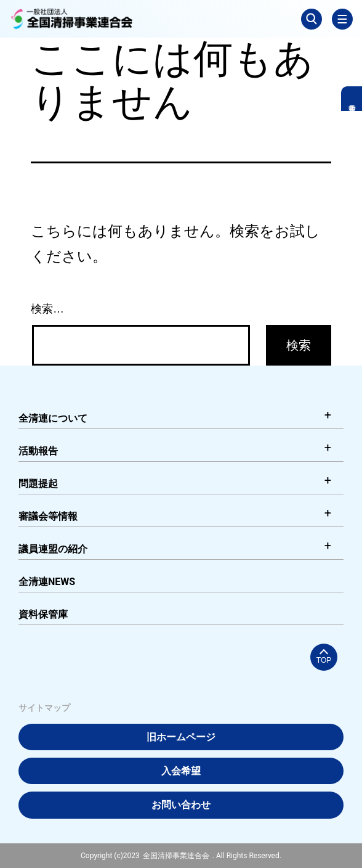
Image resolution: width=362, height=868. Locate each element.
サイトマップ (44, 708)
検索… (47, 309)
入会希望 (181, 771)
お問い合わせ (181, 805)
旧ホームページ (181, 737)
